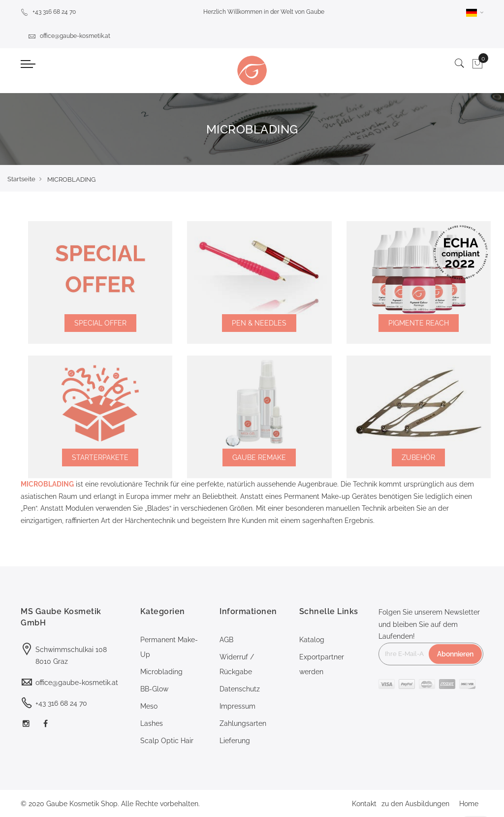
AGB (226, 640)
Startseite (21, 179)
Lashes (152, 723)
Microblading (161, 672)
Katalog (312, 640)
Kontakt (364, 804)
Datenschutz (240, 689)
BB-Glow (154, 689)
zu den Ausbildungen (415, 804)
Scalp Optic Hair (167, 741)
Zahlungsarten (243, 723)
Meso (149, 706)
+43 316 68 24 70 (48, 12)
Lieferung (235, 741)
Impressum (237, 706)
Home (469, 804)
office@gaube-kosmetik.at (69, 36)
